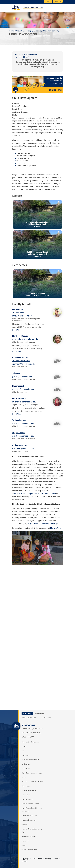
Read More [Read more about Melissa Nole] (17, 330)
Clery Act (25, 825)
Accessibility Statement (29, 790)
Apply (48, 1)
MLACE (24, 777)
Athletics (24, 746)
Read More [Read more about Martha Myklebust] (17, 351)
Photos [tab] (15, 115)
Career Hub (25, 755)
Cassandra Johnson (20, 357)
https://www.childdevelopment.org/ (43, 523)
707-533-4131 (18, 313)
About (18, 31)
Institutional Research (29, 837)
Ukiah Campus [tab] (27, 713)
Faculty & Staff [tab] (18, 109)
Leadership (27, 31)
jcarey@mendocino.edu (22, 377)
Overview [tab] (16, 103)
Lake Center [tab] (40, 713)
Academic (37, 31)
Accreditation (26, 795)
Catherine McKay (19, 445)
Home (11, 31)
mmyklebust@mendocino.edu (25, 339)
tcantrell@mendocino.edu (23, 423)
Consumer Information (29, 820)
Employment (26, 764)
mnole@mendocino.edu (28, 54)
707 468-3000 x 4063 (21, 361)
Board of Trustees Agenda (30, 804)
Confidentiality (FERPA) (29, 816)
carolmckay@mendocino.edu (25, 449)
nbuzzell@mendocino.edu (23, 389)
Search (58, 1)
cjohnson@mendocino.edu (23, 364)
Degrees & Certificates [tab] (21, 106)
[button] (61, 8)
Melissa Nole (18, 309)
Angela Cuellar (18, 433)
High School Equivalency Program (32, 773)
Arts (23, 751)
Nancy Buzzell (18, 386)
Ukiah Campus (28, 725)
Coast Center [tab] (46, 718)
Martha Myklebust (20, 336)
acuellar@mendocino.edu (23, 436)
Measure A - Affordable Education (33, 782)
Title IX (24, 845)
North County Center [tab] (30, 718)
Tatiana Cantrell (19, 420)
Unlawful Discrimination (29, 850)
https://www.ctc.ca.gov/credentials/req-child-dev (35, 493)
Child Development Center (30, 760)
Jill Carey (16, 373)
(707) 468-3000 (28, 737)
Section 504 (25, 841)
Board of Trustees (27, 799)
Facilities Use (26, 769)
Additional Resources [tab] (20, 112)
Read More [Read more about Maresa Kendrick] (17, 414)
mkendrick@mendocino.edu (24, 402)
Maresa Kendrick (19, 399)
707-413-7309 (24, 57)
